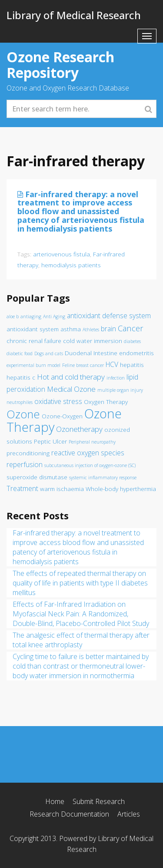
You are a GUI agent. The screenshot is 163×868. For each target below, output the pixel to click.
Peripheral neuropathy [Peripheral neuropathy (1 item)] (92, 442)
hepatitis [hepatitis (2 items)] (132, 365)
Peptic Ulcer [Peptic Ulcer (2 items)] (50, 441)
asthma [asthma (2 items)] (71, 329)
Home (55, 801)
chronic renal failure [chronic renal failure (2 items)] (34, 341)
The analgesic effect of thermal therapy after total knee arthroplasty (81, 640)
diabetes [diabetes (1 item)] (132, 341)
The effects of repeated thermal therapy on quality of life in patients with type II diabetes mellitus (80, 583)
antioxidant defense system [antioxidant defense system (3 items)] (109, 316)
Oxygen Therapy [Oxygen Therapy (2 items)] (106, 402)
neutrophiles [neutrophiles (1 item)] (20, 402)
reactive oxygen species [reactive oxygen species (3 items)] (88, 453)
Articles (129, 814)
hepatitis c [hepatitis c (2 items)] (21, 377)
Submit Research (99, 801)
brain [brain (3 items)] (108, 329)
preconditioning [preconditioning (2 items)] (28, 453)
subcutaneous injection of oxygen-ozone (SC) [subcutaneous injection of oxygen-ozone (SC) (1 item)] (90, 465)
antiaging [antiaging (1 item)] (31, 316)
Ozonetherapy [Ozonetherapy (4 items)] (79, 429)
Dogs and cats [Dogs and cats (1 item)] (49, 353)
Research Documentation (69, 814)
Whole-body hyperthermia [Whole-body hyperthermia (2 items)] (121, 489)
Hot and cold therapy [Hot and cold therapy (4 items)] (71, 377)
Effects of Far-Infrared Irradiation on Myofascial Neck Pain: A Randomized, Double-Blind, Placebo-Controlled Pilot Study (81, 614)
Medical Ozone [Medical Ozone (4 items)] (71, 389)
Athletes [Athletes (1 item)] (91, 330)
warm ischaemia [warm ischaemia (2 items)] (62, 489)
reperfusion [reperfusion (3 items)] (25, 464)
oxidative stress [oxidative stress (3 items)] (58, 401)
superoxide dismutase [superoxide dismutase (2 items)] (37, 477)
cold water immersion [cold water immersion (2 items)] (93, 341)
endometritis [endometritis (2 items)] (136, 353)
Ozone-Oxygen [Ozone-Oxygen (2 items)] (62, 416)
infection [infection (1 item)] (116, 378)
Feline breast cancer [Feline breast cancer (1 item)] (83, 365)
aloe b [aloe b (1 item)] (13, 316)
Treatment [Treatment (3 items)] (22, 488)
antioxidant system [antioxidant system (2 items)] (33, 329)
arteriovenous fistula (62, 254)
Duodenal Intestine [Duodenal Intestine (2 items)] (91, 353)
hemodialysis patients (71, 265)
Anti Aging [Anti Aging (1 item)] (54, 316)
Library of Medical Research (74, 15)
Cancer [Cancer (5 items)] (131, 328)
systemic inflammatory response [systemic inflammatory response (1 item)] (103, 478)
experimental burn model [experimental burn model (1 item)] (33, 365)
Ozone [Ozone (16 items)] (23, 414)
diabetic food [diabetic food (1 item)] (20, 353)
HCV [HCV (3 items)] (112, 364)
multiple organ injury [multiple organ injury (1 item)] (120, 390)
